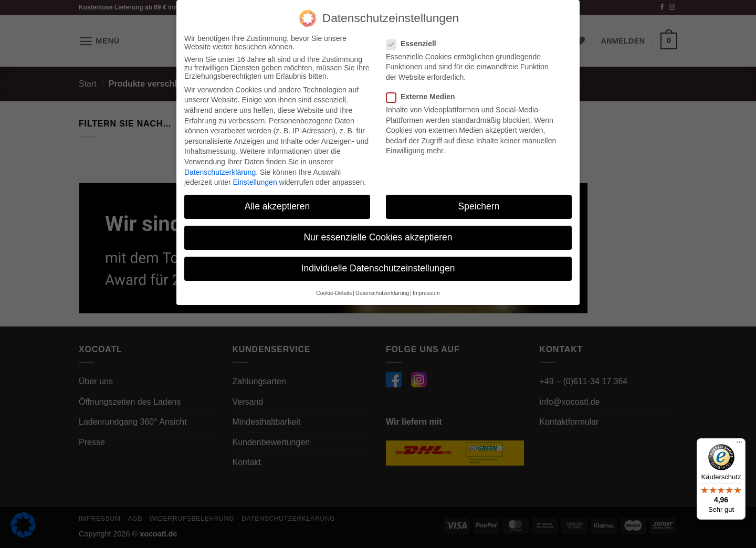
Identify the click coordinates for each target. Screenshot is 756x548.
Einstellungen (255, 181)
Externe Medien (425, 96)
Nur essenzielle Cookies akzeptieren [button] (378, 236)
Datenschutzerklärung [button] (382, 291)
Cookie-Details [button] (334, 291)
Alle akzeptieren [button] (277, 205)
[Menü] (739, 445)
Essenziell (416, 42)
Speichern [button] (479, 205)
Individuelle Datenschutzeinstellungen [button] (378, 267)
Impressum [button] (426, 291)
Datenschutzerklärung (220, 171)
